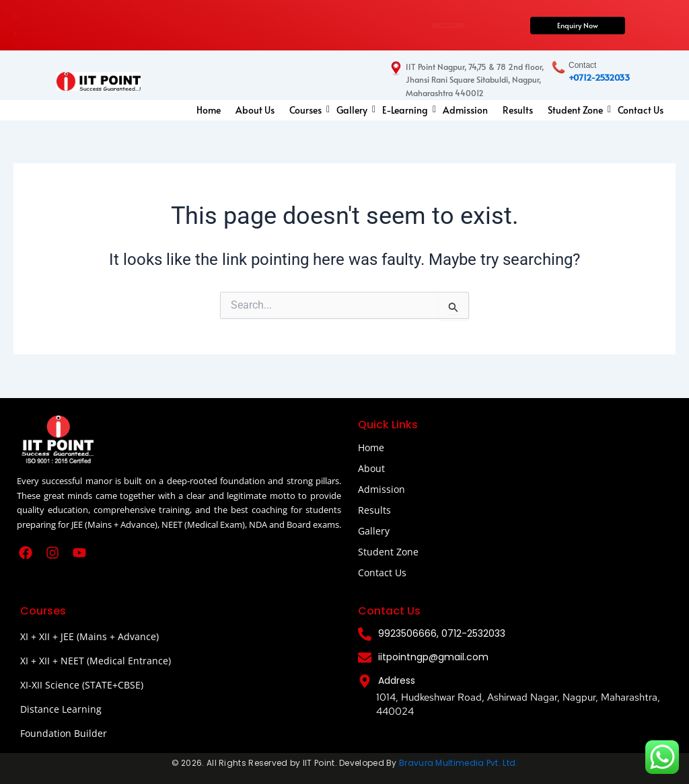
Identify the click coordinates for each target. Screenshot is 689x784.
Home (209, 110)
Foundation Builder (64, 733)
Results (518, 110)
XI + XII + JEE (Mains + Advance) (89, 636)
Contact (582, 65)
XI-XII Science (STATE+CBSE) (82, 685)
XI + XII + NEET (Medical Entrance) (96, 661)
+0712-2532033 (599, 77)
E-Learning (407, 110)
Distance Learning (61, 709)
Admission (465, 110)
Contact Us (641, 110)
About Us (255, 110)
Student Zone (577, 110)
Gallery (354, 110)
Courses (307, 110)
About (371, 468)
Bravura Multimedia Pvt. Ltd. (458, 763)
